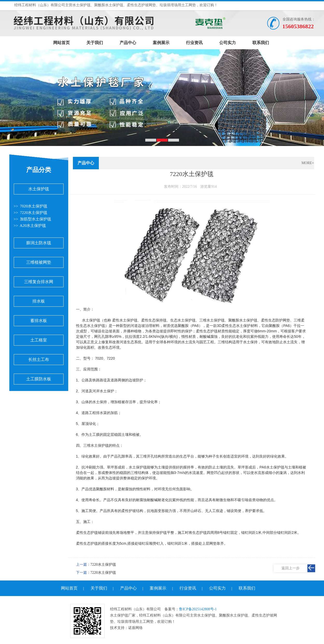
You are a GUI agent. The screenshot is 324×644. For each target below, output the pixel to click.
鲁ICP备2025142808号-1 (198, 609)
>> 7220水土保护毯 (30, 213)
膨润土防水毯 (39, 243)
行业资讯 (194, 43)
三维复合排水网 (39, 282)
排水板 (39, 301)
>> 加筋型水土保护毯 (32, 219)
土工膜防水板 (39, 379)
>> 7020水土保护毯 (30, 206)
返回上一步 (291, 568)
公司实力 (228, 43)
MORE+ (308, 163)
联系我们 (261, 43)
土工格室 (39, 340)
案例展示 (161, 43)
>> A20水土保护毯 (30, 226)
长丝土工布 (39, 359)
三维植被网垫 (39, 262)
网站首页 (61, 43)
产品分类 (39, 170)
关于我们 (95, 43)
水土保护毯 (39, 189)
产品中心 (128, 43)
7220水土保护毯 (103, 565)
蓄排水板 (39, 321)
